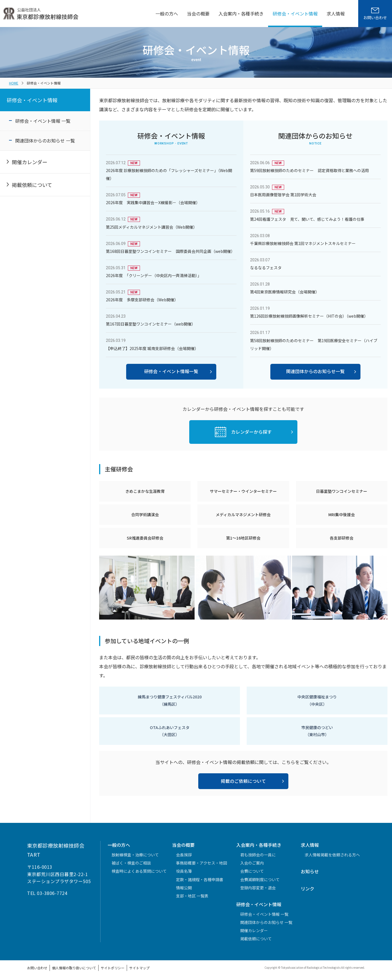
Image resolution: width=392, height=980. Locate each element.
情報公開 (184, 888)
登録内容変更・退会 (258, 888)
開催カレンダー (30, 162)
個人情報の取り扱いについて (74, 968)
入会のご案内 (252, 863)
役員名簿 (184, 871)
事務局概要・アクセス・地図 (201, 863)
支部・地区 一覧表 (192, 896)
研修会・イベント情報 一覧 (43, 121)
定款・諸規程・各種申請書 (200, 879)
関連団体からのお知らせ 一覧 (45, 141)
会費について (252, 871)
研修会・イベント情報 (295, 14)
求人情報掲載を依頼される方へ (332, 855)
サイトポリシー (113, 968)
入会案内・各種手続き (241, 14)
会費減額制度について (260, 879)
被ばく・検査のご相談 (131, 863)
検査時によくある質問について (139, 871)
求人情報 (336, 14)
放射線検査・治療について (135, 855)
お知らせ (310, 871)
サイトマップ (139, 968)
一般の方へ (167, 14)
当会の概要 (198, 14)
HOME (14, 83)
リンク (308, 888)
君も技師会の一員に (258, 855)
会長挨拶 (184, 855)
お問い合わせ (37, 968)
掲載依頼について (32, 185)
